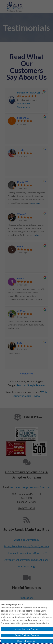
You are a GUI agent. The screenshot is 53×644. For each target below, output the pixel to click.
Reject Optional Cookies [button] (27, 635)
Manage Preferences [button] (27, 641)
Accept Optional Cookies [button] (27, 629)
